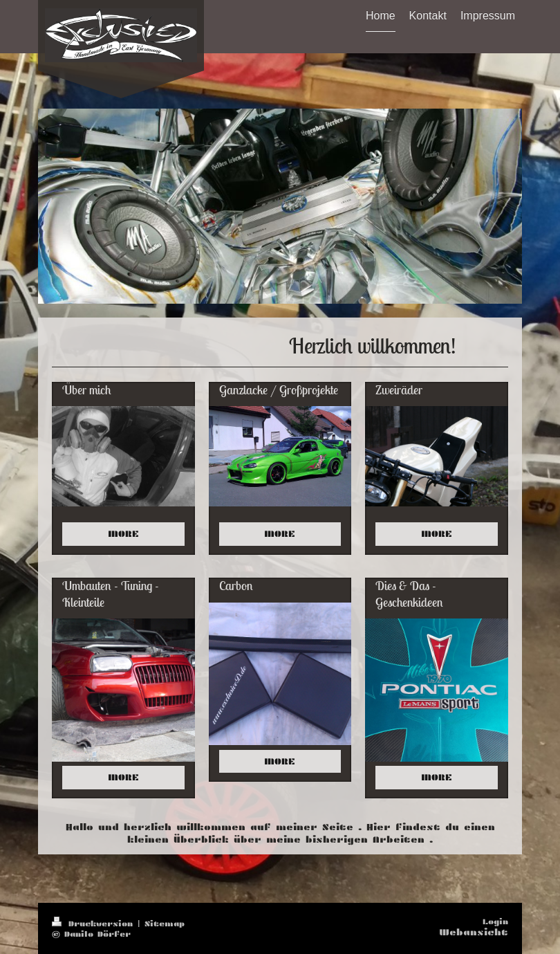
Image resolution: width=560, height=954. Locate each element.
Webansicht (474, 932)
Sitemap (165, 924)
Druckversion (94, 924)
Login (495, 921)
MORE (123, 534)
